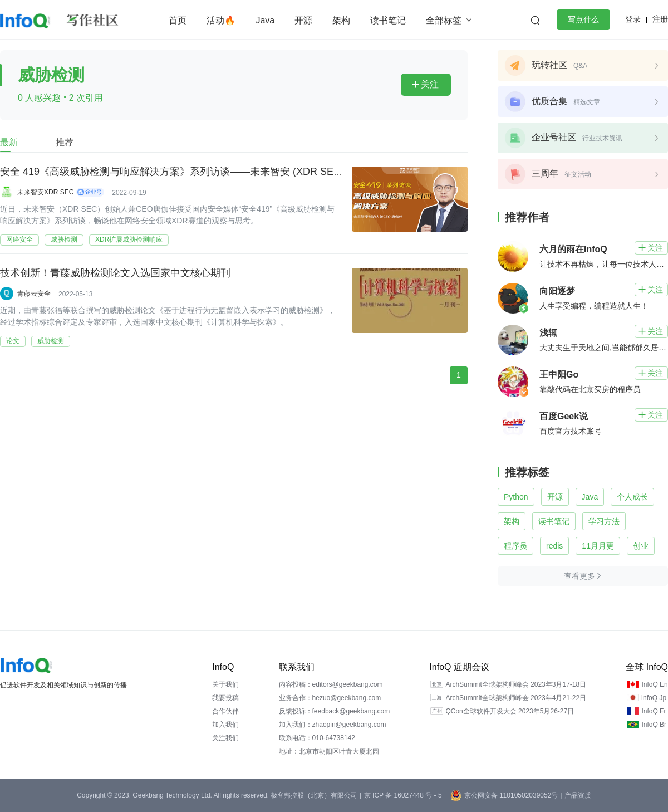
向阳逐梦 (557, 291)
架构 (341, 20)
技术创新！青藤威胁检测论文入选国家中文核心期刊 (115, 273)
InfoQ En (654, 684)
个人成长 (632, 497)
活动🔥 (221, 20)
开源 (303, 20)
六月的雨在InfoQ (573, 249)
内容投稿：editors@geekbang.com (331, 684)
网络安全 (19, 239)
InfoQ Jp (654, 698)
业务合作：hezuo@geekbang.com (330, 698)
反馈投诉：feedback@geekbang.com (335, 711)
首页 (178, 20)
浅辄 (548, 333)
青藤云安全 (34, 294)
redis (554, 546)
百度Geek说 (564, 416)
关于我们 (225, 684)
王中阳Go (559, 375)
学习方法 (604, 521)
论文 (13, 341)
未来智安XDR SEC (45, 192)
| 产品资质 (576, 795)
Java (265, 20)
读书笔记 (388, 20)
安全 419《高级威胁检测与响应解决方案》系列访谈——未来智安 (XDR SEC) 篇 (178, 172)
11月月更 (598, 546)
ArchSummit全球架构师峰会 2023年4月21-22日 (516, 698)
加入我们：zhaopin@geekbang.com (333, 725)
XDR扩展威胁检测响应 (129, 239)
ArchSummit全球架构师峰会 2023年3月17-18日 (516, 684)
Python (516, 497)
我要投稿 (225, 698)
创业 (641, 546)
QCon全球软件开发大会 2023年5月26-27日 (510, 711)
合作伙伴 (225, 711)
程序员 (515, 546)
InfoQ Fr (654, 711)
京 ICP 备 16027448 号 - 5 (403, 795)
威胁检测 (64, 239)
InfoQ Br (654, 725)
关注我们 (225, 738)
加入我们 (225, 725)
